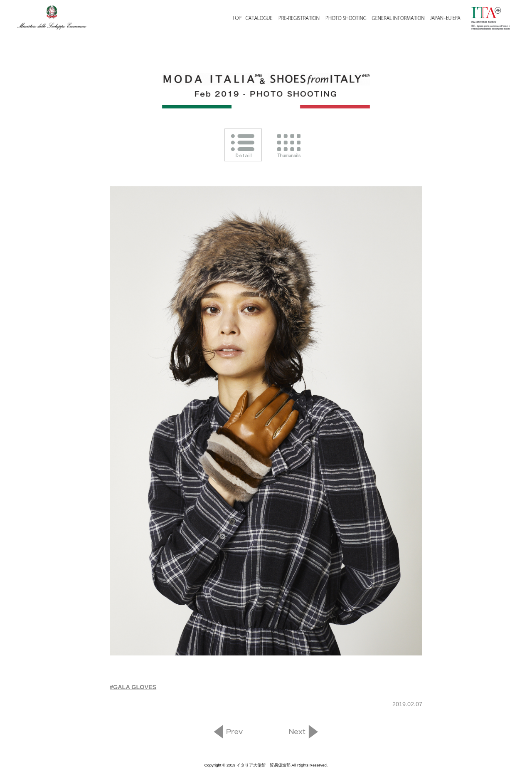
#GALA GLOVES (133, 687)
